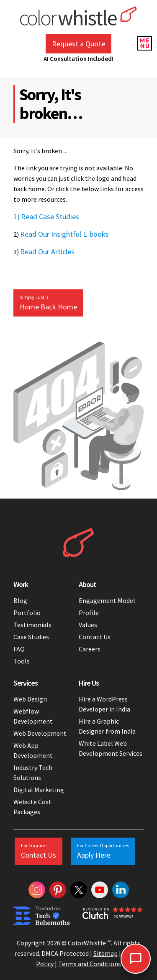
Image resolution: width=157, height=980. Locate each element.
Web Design (30, 699)
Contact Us (95, 637)
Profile (89, 613)
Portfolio (27, 613)
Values (88, 625)
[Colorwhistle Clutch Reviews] (113, 916)
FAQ (19, 649)
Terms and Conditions (90, 964)
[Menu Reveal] (144, 42)
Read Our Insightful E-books (64, 234)
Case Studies (31, 637)
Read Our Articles (47, 252)
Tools (22, 661)
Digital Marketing (39, 790)
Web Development (40, 733)
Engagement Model (107, 600)
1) (17, 217)
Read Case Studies (50, 217)
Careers (90, 649)
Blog (20, 600)
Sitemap (106, 953)
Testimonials (32, 625)
